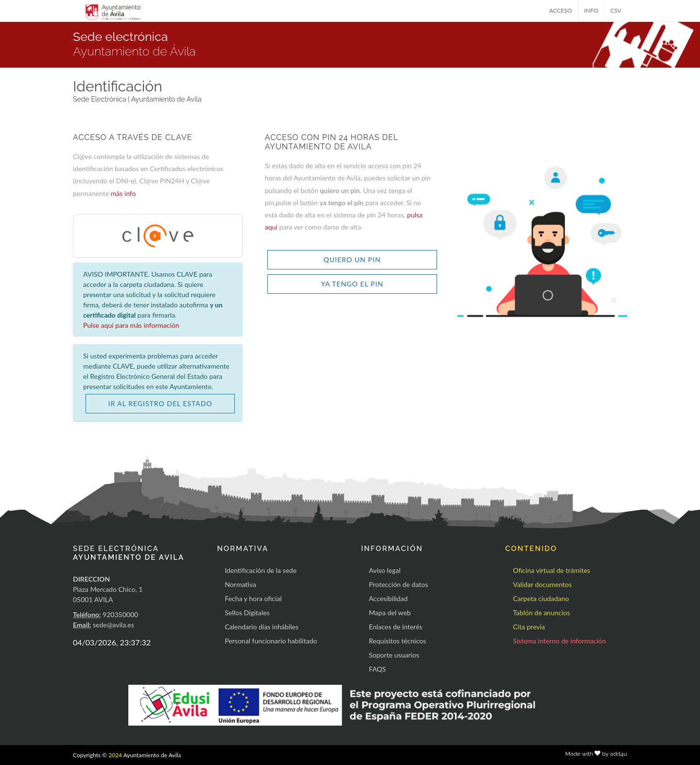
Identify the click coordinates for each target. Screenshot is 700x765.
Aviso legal (385, 570)
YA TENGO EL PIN (352, 284)
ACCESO (561, 10)
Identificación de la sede (261, 570)
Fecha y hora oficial (253, 598)
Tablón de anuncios (541, 613)
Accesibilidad (388, 598)
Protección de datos (399, 584)
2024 (115, 755)
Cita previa (529, 627)
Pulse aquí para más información (131, 325)
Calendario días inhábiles (261, 627)
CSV (616, 10)
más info (123, 193)
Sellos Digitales (247, 613)
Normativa (240, 584)
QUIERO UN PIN (352, 259)
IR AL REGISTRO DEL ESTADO (160, 403)
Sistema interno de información (559, 641)
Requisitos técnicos (398, 641)
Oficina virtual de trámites (551, 570)
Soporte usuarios (394, 655)
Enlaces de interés (396, 627)
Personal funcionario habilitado (271, 641)
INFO (591, 10)
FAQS (377, 669)
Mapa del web (390, 613)
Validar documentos (542, 584)
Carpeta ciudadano (541, 598)
